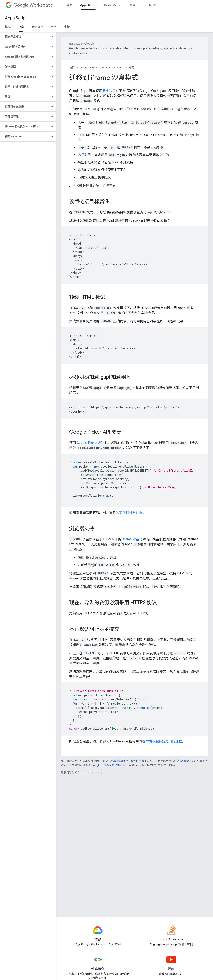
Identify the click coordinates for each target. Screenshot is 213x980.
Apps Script (16, 18)
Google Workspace (92, 67)
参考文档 (37, 27)
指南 (131, 67)
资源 (133, 5)
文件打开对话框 (131, 513)
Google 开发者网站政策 (106, 765)
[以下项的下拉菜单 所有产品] (121, 5)
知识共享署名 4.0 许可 (126, 761)
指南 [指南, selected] (21, 27)
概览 (8, 27)
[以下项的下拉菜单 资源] (140, 5)
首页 (70, 5)
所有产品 (110, 5)
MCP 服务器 (157, 5)
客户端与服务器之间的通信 (162, 741)
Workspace (33, 5)
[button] (25, 37)
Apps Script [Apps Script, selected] (88, 5)
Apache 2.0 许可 (190, 761)
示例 (54, 27)
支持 (67, 27)
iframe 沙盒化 (132, 539)
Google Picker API (90, 443)
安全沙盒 (109, 91)
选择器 (83, 155)
